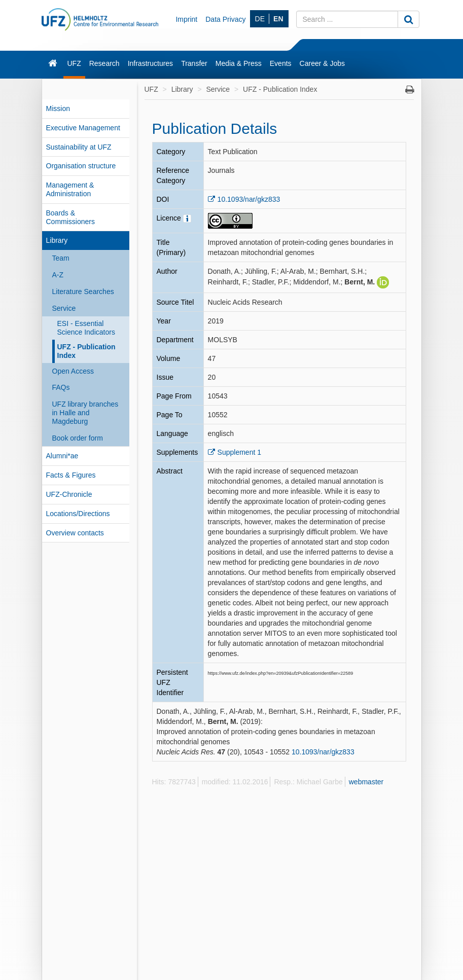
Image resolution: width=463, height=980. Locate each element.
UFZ (74, 63)
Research (104, 63)
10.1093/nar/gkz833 (249, 199)
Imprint (186, 19)
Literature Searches (83, 292)
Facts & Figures (71, 475)
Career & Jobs (322, 63)
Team (61, 258)
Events (281, 63)
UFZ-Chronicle (69, 494)
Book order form (78, 438)
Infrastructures (150, 63)
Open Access (73, 371)
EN (278, 19)
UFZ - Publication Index (86, 351)
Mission (58, 108)
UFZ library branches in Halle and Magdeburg (85, 413)
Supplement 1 (239, 452)
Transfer (194, 63)
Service (64, 308)
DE (260, 19)
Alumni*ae (62, 456)
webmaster (366, 782)
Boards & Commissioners (70, 217)
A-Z (58, 275)
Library (57, 240)
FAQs (61, 387)
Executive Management (83, 128)
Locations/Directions (78, 514)
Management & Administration (70, 189)
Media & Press (239, 63)
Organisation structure (81, 166)
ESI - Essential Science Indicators (86, 328)
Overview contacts (75, 533)
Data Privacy (225, 19)
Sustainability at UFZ (79, 147)
